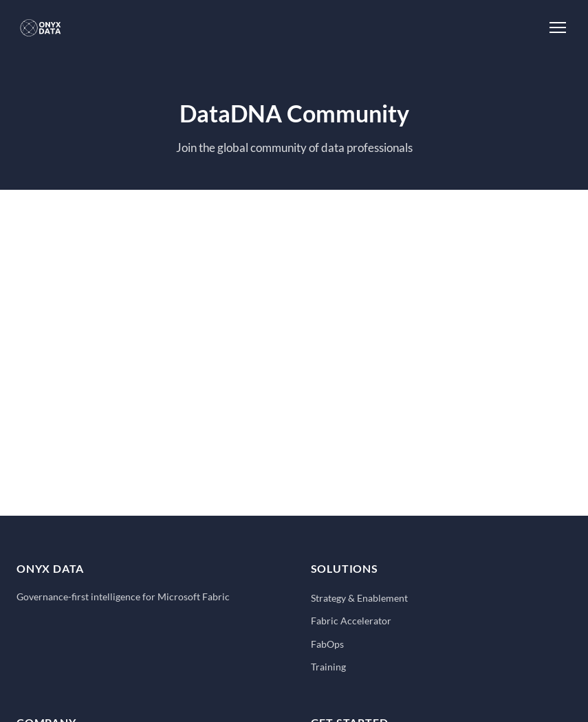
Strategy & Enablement (359, 598)
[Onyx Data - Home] (41, 28)
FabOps (327, 644)
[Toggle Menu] (558, 28)
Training (328, 667)
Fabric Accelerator (351, 621)
